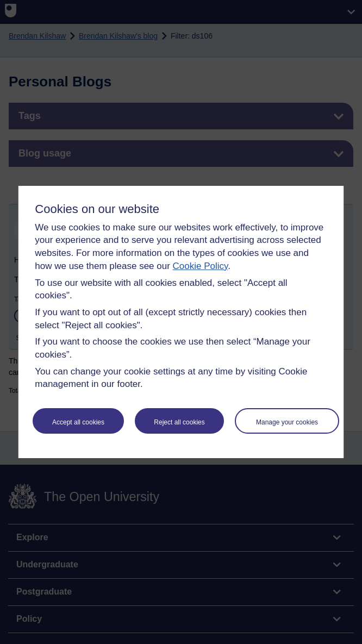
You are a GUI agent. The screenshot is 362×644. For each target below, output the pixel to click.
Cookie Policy (201, 266)
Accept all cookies (78, 422)
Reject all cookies (179, 422)
